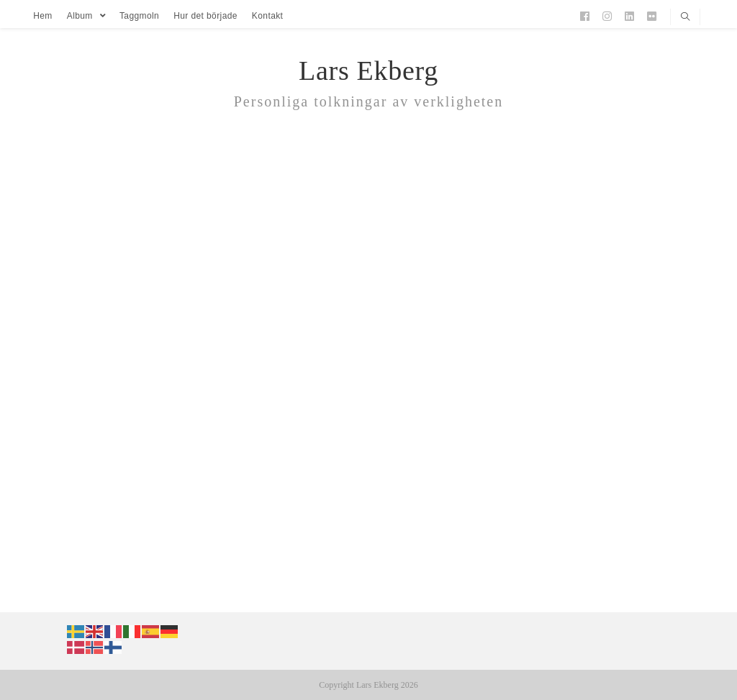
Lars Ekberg (368, 71)
